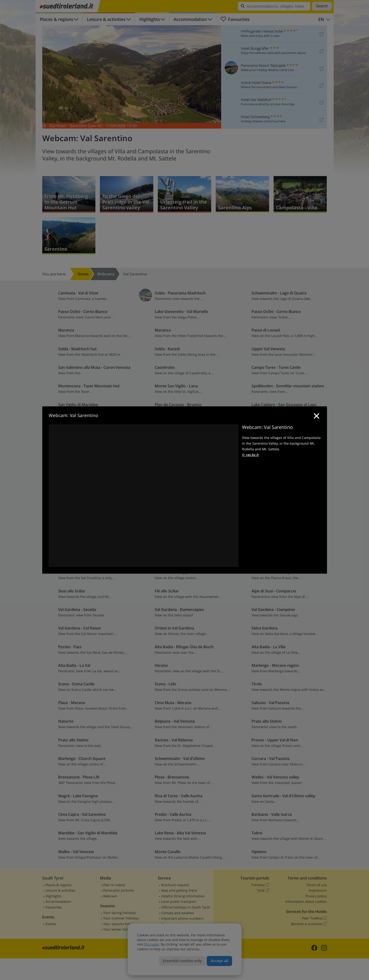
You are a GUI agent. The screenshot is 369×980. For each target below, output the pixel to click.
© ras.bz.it (250, 455)
